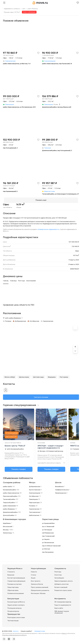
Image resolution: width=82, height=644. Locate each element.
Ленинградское (61, 492)
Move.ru (64, 632)
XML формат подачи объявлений (62, 611)
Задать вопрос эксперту (16, 604)
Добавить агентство (62, 583)
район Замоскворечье (11, 492)
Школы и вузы (24, 376)
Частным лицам (13, 620)
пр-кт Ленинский (48, 526)
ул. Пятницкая (47, 529)
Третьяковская (34, 511)
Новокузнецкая (35, 492)
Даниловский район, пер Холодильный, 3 (57, 150)
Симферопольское (62, 489)
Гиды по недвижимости (63, 604)
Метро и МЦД (10, 376)
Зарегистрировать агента (63, 580)
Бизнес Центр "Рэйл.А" (15, 445)
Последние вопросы (15, 607)
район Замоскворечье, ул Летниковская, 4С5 (19, 107)
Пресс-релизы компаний (40, 586)
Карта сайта (59, 607)
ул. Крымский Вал (48, 522)
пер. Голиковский (48, 535)
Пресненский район (10, 495)
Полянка (8, 320)
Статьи (33, 574)
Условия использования (16, 592)
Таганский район (9, 498)
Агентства (58, 574)
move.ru (16, 630)
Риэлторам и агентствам (16, 617)
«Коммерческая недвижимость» (48, 228)
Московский (7, 526)
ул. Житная (46, 548)
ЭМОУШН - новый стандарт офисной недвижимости (51, 446)
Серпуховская (48, 320)
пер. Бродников (48, 551)
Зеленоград (7, 532)
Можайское (59, 486)
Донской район (9, 514)
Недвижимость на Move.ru (12, 9)
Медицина (52, 376)
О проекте (11, 571)
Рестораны (64, 376)
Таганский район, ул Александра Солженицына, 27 (60, 194)
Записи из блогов (37, 583)
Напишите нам (40, 630)
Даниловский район (10, 511)
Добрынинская (20, 320)
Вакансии (11, 574)
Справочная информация (16, 580)
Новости (34, 571)
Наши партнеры (13, 586)
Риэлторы (58, 571)
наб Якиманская (48, 532)
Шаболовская (34, 514)
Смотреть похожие (41, 396)
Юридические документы (40, 589)
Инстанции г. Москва (38, 592)
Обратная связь (13, 589)
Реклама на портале (15, 583)
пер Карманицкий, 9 (10, 191)
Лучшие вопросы (13, 610)
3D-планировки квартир (63, 601)
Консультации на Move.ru (16, 601)
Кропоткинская (35, 489)
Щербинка (7, 522)
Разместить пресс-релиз (63, 589)
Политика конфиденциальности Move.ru (14, 634)
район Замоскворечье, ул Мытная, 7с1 (17, 64)
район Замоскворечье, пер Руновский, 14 (57, 64)
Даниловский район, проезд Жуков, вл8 (57, 107)
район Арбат (8, 486)
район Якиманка (33, 9)
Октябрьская (34, 320)
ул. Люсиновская (48, 542)
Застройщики (59, 577)
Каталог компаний (61, 586)
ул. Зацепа (46, 538)
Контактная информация (16, 577)
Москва (6, 529)
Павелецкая (33, 498)
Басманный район (10, 489)
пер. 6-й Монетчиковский (51, 545)
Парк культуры (34, 502)
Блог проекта (36, 580)
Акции (33, 577)
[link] (12, 9)
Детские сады (38, 376)
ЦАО (24, 9)
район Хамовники (9, 505)
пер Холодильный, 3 (10, 148)
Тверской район (9, 502)
